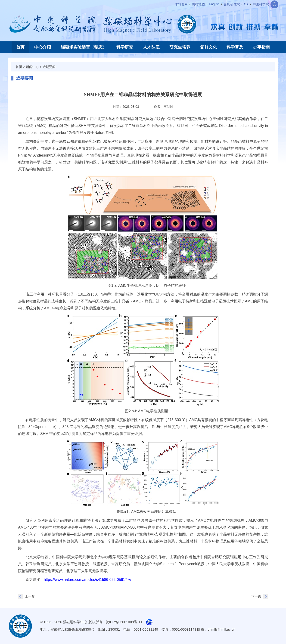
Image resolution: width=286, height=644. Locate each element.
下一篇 (256, 596)
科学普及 (235, 47)
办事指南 (261, 47)
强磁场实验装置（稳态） (84, 47)
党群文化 (208, 47)
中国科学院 (261, 4)
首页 (20, 47)
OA (246, 4)
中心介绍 (43, 47)
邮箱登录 (181, 4)
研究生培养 (180, 47)
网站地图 (198, 4)
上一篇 (30, 596)
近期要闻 (49, 67)
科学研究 (125, 47)
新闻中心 (32, 67)
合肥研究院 (232, 4)
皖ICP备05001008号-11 (124, 622)
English (214, 4)
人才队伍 (151, 47)
